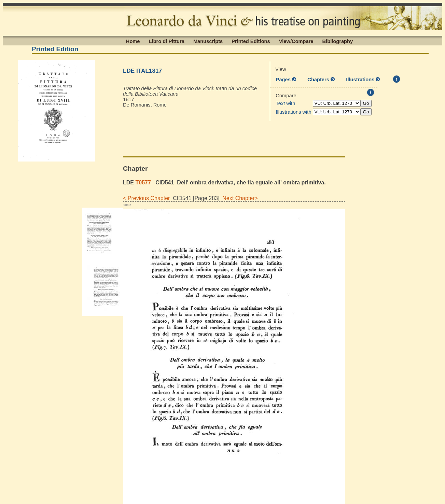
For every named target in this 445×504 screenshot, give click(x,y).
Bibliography (338, 41)
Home (133, 41)
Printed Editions (251, 41)
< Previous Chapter (146, 198)
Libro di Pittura (167, 41)
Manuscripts (208, 41)
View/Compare (296, 41)
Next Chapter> (239, 198)
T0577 (143, 183)
